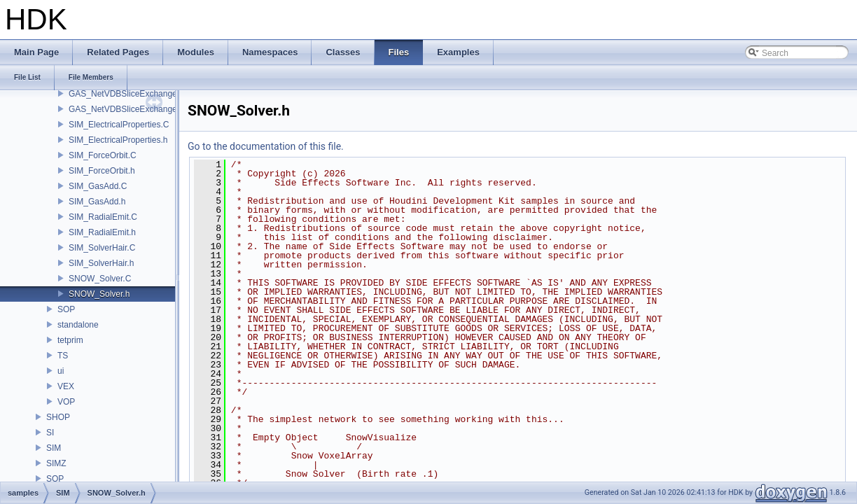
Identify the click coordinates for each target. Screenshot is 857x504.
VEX (66, 386)
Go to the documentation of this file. (266, 146)
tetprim (70, 340)
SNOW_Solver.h (99, 294)
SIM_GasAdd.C (98, 186)
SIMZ (56, 463)
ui (61, 371)
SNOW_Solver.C (100, 279)
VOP (66, 402)
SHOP (58, 417)
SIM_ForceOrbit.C (103, 155)
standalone (78, 325)
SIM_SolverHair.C (102, 248)
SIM (54, 448)
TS (63, 356)
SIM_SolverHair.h (101, 263)
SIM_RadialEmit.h (102, 232)
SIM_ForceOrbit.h (102, 171)
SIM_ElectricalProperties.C (119, 125)
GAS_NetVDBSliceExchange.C (127, 94)
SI (50, 433)
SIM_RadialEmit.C (103, 217)
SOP (66, 309)
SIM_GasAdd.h (97, 202)
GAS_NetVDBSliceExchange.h (126, 109)
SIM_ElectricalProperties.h (118, 140)
